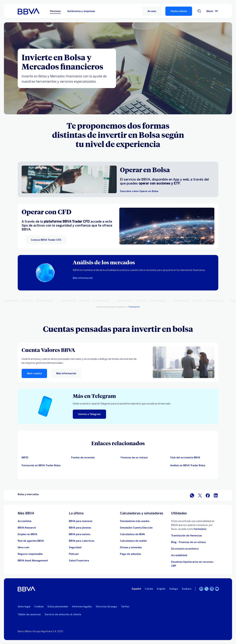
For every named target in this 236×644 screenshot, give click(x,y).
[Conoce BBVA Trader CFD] (46, 240)
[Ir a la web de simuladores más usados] (135, 521)
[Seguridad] (75, 547)
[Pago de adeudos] (130, 554)
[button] (152, 11)
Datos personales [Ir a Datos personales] (58, 607)
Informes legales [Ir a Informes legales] (82, 607)
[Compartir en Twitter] (200, 495)
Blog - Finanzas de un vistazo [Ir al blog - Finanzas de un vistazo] (188, 542)
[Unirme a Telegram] (89, 414)
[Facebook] (201, 589)
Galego (174, 589)
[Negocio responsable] (30, 554)
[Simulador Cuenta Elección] (136, 528)
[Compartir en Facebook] (208, 495)
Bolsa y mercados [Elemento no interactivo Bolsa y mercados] (28, 494)
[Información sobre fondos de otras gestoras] (93, 458)
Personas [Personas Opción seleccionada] (55, 11)
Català (149, 589)
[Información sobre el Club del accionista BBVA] (44, 465)
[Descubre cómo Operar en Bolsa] (139, 191)
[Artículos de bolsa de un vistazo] (143, 458)
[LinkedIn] (212, 589)
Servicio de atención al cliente (63, 614)
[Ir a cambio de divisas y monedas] (131, 547)
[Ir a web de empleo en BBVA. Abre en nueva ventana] (27, 534)
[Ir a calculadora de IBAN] (132, 534)
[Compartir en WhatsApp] (192, 495)
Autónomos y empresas (81, 11)
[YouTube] (217, 589)
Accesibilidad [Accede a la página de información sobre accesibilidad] (179, 555)
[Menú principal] (212, 11)
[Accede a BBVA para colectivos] (82, 541)
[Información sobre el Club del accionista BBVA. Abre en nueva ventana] (192, 458)
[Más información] (184, 362)
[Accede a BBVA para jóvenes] (80, 528)
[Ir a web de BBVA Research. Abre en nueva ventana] (27, 528)
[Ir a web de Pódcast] (74, 554)
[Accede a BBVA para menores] (81, 521)
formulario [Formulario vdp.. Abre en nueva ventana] (200, 529)
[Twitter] (206, 589)
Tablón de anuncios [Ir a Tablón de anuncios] (29, 614)
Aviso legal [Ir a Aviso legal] (24, 607)
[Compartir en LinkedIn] (216, 495)
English (161, 589)
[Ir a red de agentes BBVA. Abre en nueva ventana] (31, 541)
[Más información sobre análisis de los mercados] (83, 278)
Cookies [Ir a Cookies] (39, 607)
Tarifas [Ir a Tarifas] (125, 607)
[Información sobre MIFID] (44, 458)
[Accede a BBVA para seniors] (80, 534)
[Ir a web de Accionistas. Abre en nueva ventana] (25, 521)
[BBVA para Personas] (29, 11)
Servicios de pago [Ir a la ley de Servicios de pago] (106, 607)
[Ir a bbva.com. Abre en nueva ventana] (24, 547)
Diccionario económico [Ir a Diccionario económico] (185, 549)
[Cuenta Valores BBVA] (79, 350)
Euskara (187, 589)
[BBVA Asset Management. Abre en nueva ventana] (33, 561)
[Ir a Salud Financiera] (79, 561)
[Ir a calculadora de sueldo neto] (133, 541)
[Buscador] (199, 11)
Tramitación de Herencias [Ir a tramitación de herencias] (187, 536)
